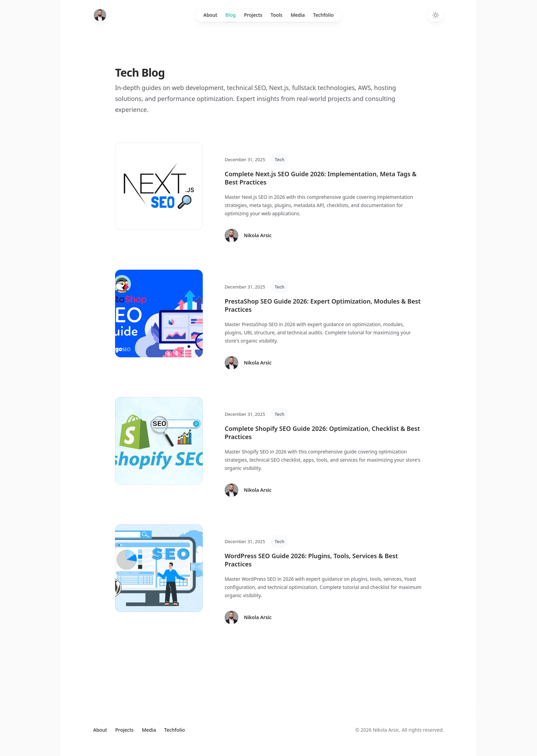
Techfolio (323, 15)
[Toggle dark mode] (436, 15)
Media (298, 15)
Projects (253, 15)
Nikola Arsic (258, 235)
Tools (277, 15)
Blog (230, 17)
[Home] (100, 15)
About (210, 15)
